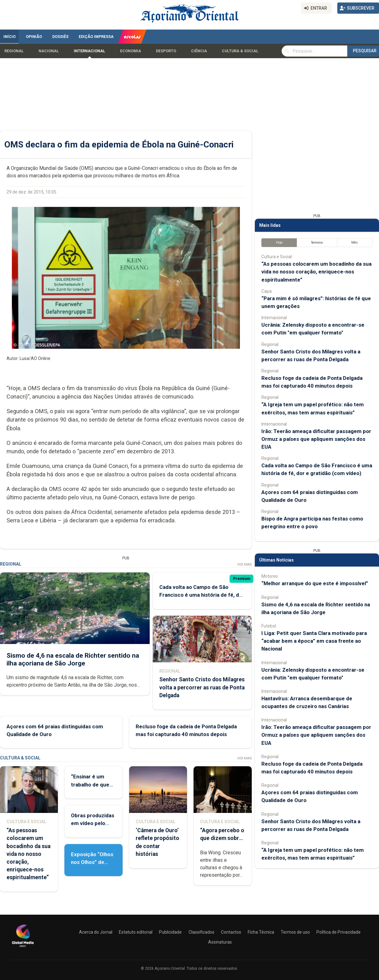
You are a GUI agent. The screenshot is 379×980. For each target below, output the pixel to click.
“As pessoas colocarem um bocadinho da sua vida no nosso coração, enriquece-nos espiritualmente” (28, 854)
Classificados (201, 932)
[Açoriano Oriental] (23, 948)
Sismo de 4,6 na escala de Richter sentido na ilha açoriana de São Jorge (73, 659)
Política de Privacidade (339, 932)
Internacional (89, 51)
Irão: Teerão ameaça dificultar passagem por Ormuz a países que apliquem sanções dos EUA (316, 439)
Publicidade (170, 932)
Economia (131, 51)
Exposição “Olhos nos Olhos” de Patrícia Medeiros (93, 862)
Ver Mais (244, 565)
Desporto (166, 51)
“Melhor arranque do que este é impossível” (315, 583)
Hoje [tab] (279, 243)
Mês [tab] (355, 243)
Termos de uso (295, 932)
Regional (14, 51)
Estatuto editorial (136, 932)
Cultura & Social (240, 51)
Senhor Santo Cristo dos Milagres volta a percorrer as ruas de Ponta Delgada (202, 688)
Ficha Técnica (261, 932)
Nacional (49, 51)
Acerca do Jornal (96, 932)
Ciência (199, 51)
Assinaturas (220, 942)
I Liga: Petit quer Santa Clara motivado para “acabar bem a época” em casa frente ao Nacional (314, 641)
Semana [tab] (317, 243)
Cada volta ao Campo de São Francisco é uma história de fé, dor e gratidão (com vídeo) (202, 595)
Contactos (231, 932)
